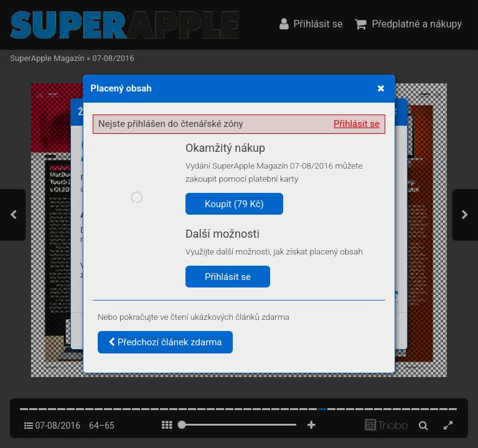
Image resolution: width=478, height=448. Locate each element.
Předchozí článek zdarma (165, 342)
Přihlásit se (357, 124)
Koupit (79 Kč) (234, 204)
